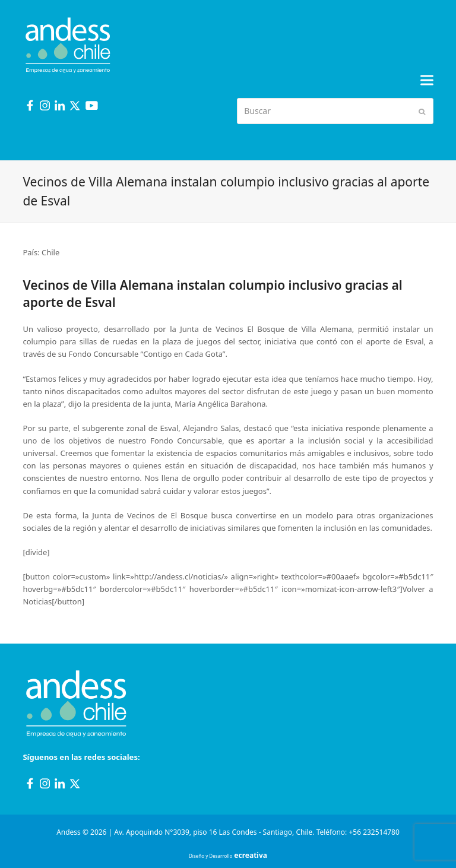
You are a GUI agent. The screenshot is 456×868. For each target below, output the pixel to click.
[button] (427, 80)
